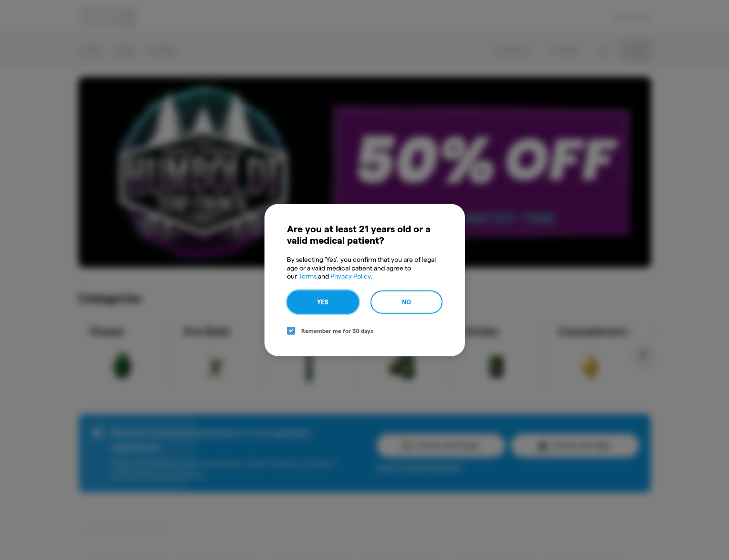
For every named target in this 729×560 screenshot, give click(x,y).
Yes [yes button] (323, 301)
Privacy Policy (350, 276)
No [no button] (407, 301)
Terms (307, 276)
